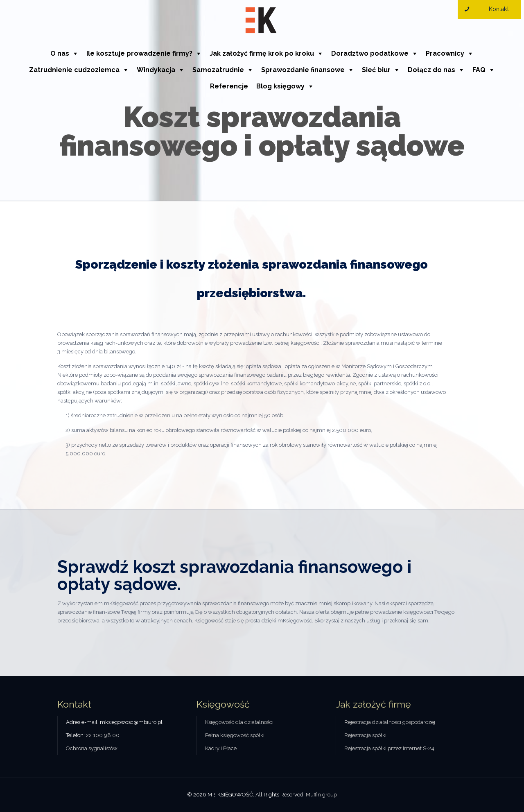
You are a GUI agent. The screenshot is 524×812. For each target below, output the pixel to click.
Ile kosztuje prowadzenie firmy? (139, 53)
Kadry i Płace (221, 748)
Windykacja (156, 70)
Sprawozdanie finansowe (303, 70)
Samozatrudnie (218, 70)
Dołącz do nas (431, 70)
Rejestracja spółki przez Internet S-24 (389, 748)
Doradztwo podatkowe (370, 53)
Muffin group (321, 795)
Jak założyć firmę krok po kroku (262, 53)
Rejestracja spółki (365, 735)
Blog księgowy (280, 86)
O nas (60, 53)
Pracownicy (445, 53)
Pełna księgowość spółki (235, 735)
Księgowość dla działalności (239, 722)
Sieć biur (376, 70)
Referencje (229, 86)
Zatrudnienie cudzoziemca (74, 70)
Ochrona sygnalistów (92, 748)
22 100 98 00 (103, 735)
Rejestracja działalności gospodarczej (390, 722)
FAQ (479, 70)
